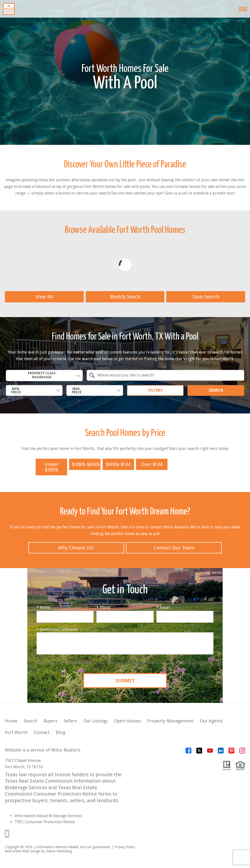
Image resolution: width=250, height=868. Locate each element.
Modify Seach (125, 297)
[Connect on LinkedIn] (221, 752)
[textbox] (168, 375)
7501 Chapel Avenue (23, 760)
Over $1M (152, 464)
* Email (163, 608)
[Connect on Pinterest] (231, 752)
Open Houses (127, 721)
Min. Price (16, 390)
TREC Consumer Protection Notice (45, 822)
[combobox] (44, 376)
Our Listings (96, 721)
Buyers (50, 721)
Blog (61, 732)
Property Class (42, 375)
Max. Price (77, 390)
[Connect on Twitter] (199, 752)
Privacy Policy (125, 847)
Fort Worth (16, 732)
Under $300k (51, 467)
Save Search (206, 297)
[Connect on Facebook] (188, 752)
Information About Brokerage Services (48, 816)
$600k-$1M (118, 464)
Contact (42, 732)
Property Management (170, 721)
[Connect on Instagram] (242, 752)
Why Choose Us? (76, 548)
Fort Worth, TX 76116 (24, 767)
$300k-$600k (86, 464)
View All (44, 297)
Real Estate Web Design (23, 851)
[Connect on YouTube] (210, 752)
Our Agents (211, 721)
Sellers (70, 721)
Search (216, 390)
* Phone (103, 608)
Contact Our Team (174, 548)
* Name (43, 608)
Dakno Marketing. (59, 851)
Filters (155, 390)
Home (11, 721)
